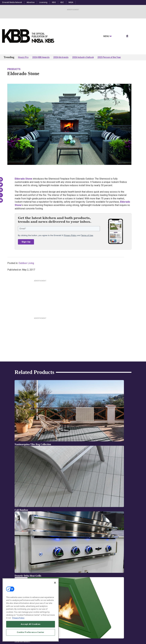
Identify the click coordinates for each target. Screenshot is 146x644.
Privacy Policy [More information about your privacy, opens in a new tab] (18, 624)
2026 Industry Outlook (83, 57)
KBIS (54, 2)
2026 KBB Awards (41, 57)
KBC (62, 2)
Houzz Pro (23, 57)
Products (14, 69)
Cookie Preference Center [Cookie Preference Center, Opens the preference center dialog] (31, 638)
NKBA (71, 2)
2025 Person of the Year (109, 57)
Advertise (31, 2)
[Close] (55, 589)
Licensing (43, 2)
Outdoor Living (26, 263)
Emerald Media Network (12, 2)
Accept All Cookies (31, 630)
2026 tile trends (61, 57)
